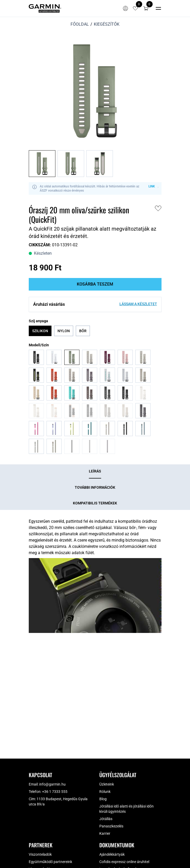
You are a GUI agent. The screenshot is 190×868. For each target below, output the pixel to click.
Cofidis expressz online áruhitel (124, 862)
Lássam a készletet (138, 304)
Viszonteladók (40, 854)
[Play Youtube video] (95, 596)
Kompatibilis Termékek (95, 503)
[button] (146, 8)
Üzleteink (107, 784)
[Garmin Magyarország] (45, 8)
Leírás (95, 471)
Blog (103, 799)
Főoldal (80, 24)
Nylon (64, 331)
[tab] (95, 471)
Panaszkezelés (111, 826)
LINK (152, 186)
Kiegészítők (107, 24)
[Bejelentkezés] (125, 8)
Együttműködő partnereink (50, 862)
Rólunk (105, 792)
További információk (95, 487)
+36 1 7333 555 (55, 792)
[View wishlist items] (135, 8)
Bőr (83, 331)
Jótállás (106, 819)
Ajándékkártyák (112, 854)
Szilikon (40, 331)
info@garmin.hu (52, 784)
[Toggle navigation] (158, 8)
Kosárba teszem (95, 284)
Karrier (105, 833)
